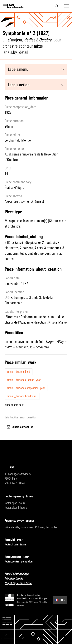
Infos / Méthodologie (19, 574)
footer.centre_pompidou (21, 562)
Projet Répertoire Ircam (21, 583)
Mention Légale (16, 579)
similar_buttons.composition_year (26, 388)
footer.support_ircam (19, 557)
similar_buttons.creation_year (24, 380)
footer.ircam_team (17, 545)
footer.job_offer (16, 540)
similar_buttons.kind (19, 372)
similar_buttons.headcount (22, 396)
